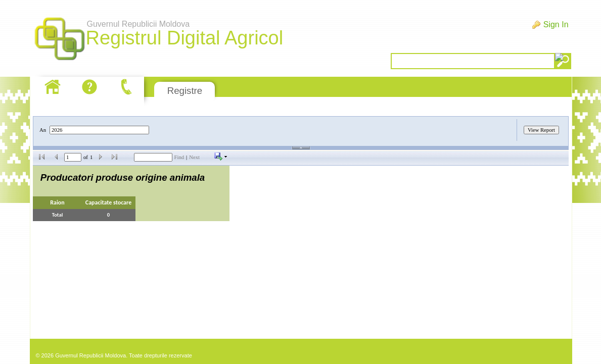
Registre (185, 91)
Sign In (556, 24)
